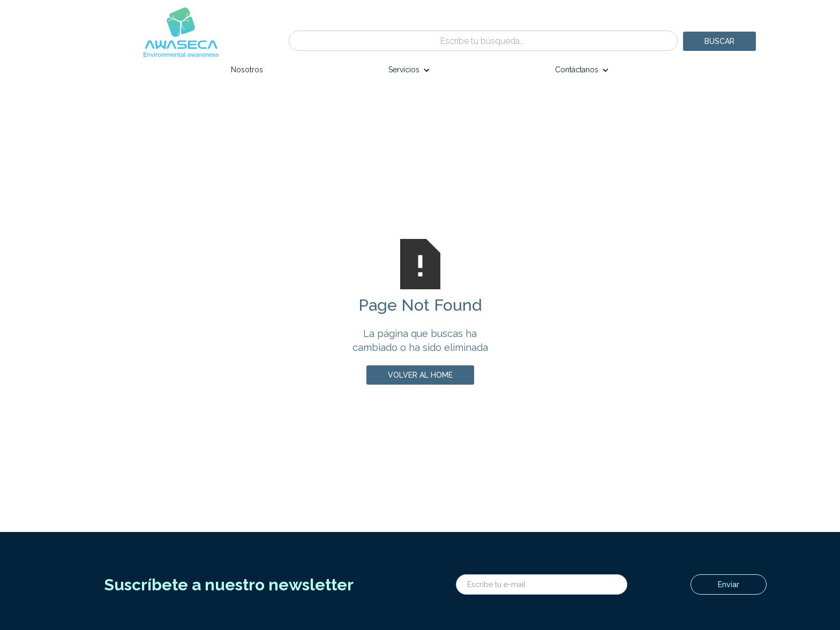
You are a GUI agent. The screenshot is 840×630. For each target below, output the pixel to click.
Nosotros (247, 70)
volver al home (420, 375)
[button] (409, 72)
